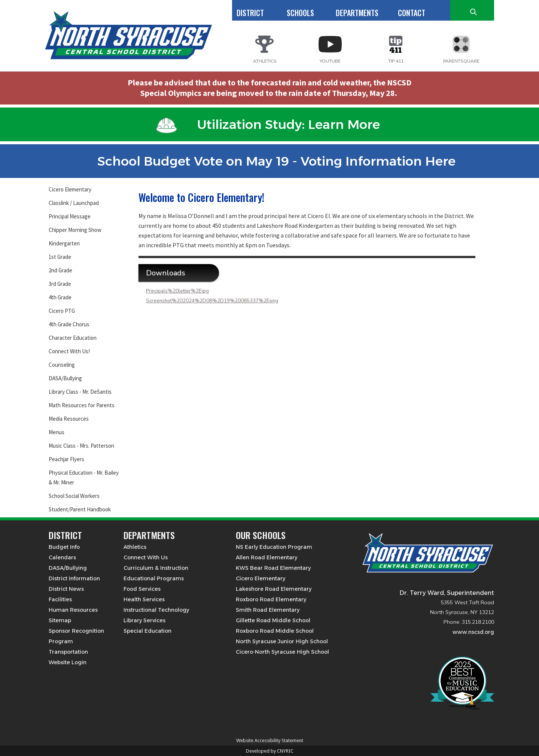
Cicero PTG (62, 311)
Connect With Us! (69, 351)
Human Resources (73, 610)
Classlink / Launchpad (74, 203)
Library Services (144, 620)
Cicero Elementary (70, 189)
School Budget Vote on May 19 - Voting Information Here (268, 161)
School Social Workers (74, 496)
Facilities (60, 599)
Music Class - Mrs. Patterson (81, 446)
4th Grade (60, 297)
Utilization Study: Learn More (268, 124)
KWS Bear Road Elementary (273, 568)
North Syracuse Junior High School (282, 641)
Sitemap (60, 620)
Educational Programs (154, 578)
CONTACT (412, 13)
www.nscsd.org (473, 632)
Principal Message (70, 216)
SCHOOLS (300, 13)
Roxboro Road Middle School (275, 631)
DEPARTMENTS (357, 13)
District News (66, 589)
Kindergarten (64, 243)
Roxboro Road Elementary (271, 599)
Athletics (135, 547)
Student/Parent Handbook (80, 509)
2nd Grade (60, 270)
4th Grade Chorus (69, 324)
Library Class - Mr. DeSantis (80, 392)
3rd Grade (60, 284)
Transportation (68, 652)
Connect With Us (146, 557)
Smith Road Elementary (268, 610)
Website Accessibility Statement (270, 740)
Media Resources (69, 419)
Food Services (142, 589)
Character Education (73, 338)
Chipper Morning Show (75, 230)
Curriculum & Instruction (156, 568)
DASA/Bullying (65, 378)
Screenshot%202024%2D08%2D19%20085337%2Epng (212, 301)
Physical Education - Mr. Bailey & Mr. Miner (84, 477)
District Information (74, 578)
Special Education (147, 631)
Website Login (68, 662)
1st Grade (60, 257)
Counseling (62, 365)
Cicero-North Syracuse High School (282, 652)
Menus (57, 432)
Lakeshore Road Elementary (274, 589)
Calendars (62, 557)
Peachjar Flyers (66, 459)
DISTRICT (250, 13)
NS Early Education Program (274, 547)
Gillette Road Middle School (273, 620)
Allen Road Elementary (267, 557)
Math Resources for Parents (82, 405)
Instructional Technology (156, 610)
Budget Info (64, 547)
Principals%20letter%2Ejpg (177, 291)
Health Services (144, 599)
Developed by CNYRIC (270, 751)
